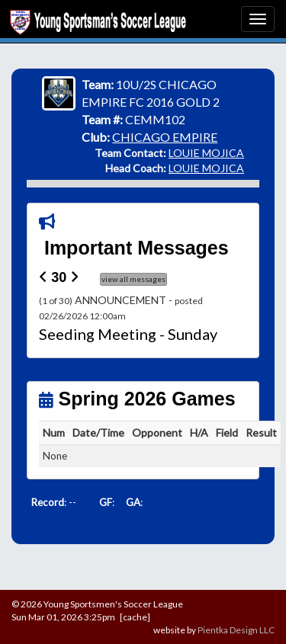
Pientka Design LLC (236, 630)
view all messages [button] (133, 279)
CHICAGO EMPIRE (165, 137)
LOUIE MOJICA (206, 153)
